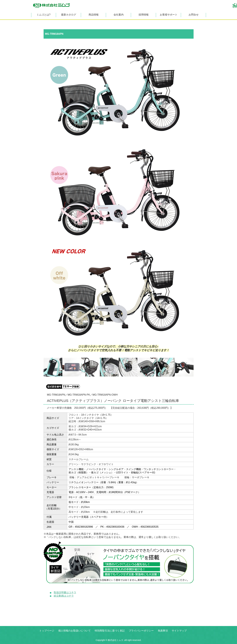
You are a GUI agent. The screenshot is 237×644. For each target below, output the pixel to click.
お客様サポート (169, 15)
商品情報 (94, 15)
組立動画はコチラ (64, 596)
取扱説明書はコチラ (65, 592)
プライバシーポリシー (141, 631)
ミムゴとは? (44, 15)
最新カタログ (69, 15)
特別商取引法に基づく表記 (110, 631)
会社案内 (119, 15)
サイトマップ (179, 631)
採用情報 (144, 15)
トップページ (47, 631)
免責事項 (163, 631)
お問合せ (194, 15)
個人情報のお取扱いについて (75, 631)
